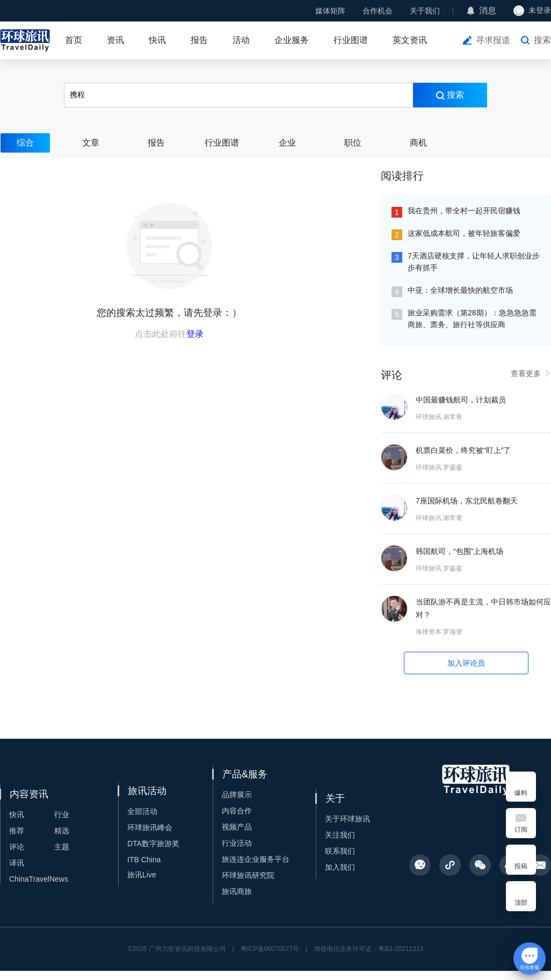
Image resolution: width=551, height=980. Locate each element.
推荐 (17, 831)
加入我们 (340, 867)
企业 (287, 143)
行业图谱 (351, 40)
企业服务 (292, 40)
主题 (62, 847)
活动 (241, 40)
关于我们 (425, 11)
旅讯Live (142, 875)
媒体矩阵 (330, 11)
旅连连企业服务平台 (256, 859)
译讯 (17, 863)
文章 (91, 143)
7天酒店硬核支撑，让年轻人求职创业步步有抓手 (474, 262)
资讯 (115, 40)
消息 (488, 10)
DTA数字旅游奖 (153, 844)
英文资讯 (410, 40)
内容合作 (237, 811)
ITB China (144, 860)
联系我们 (340, 851)
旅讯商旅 (237, 891)
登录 (195, 334)
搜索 (542, 40)
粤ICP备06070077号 (270, 949)
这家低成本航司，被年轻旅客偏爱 (464, 233)
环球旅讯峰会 (150, 827)
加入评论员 (466, 663)
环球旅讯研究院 (248, 875)
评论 (17, 847)
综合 (25, 143)
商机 (418, 143)
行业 (62, 815)
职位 (353, 143)
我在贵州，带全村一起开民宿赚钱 (464, 211)
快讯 (157, 40)
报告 (199, 40)
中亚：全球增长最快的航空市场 (460, 290)
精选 (62, 831)
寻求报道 (493, 40)
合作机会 (378, 11)
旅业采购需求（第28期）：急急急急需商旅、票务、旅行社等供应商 (472, 319)
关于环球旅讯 (347, 819)
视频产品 (237, 827)
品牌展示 (237, 795)
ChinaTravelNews (39, 879)
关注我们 (340, 835)
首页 (74, 40)
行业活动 (237, 843)
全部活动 (142, 811)
